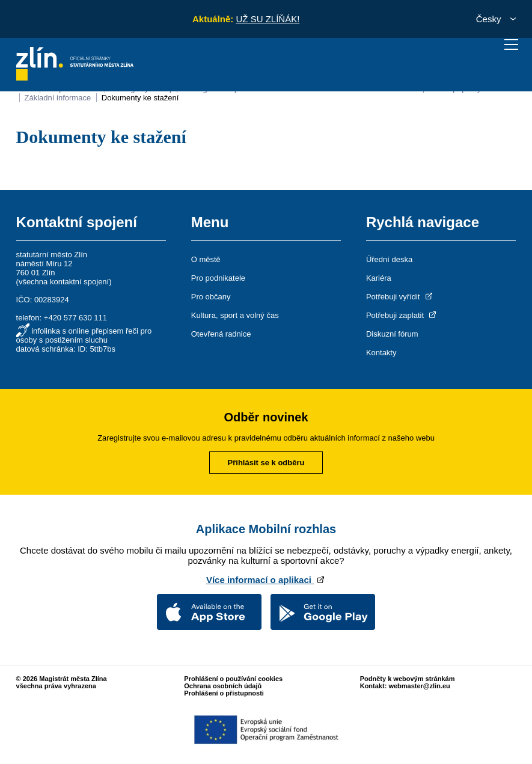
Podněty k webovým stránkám (408, 679)
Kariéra (379, 278)
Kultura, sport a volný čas (235, 315)
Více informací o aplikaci (266, 580)
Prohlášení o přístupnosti (224, 693)
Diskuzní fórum (392, 334)
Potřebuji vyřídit (400, 297)
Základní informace (58, 98)
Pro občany (211, 297)
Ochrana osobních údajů (223, 686)
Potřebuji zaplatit (402, 315)
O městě (206, 259)
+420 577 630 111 (75, 318)
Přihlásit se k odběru (266, 463)
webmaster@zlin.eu (419, 686)
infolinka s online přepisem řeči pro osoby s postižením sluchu (84, 335)
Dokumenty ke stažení (140, 98)
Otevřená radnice (221, 334)
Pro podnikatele (218, 278)
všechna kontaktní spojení (64, 282)
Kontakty (381, 353)
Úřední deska (389, 259)
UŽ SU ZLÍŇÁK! (268, 19)
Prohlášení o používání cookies (233, 679)
